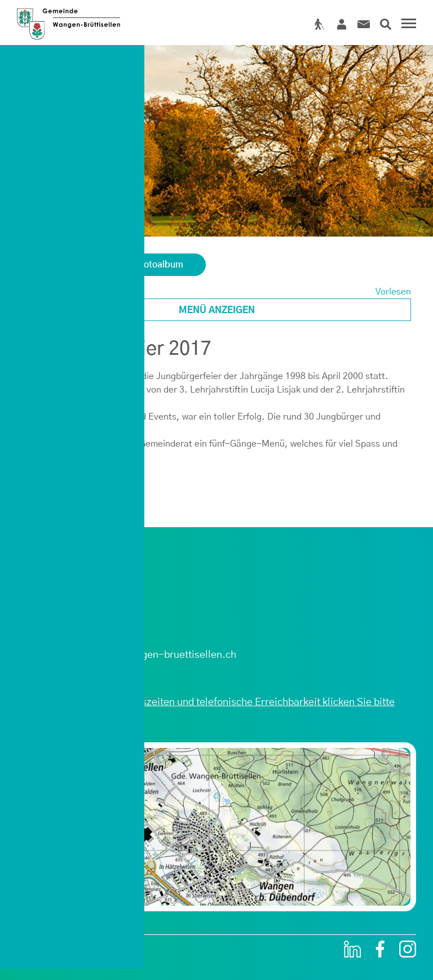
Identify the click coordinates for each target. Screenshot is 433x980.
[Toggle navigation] (407, 25)
